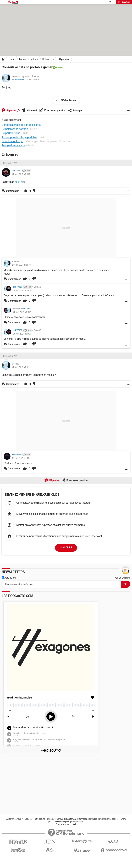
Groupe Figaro (77, 822)
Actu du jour (9, 578)
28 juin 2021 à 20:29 (22, 290)
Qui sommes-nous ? (14, 819)
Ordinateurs (48, 59)
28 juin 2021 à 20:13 (21, 265)
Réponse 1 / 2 (9, 163)
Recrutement (71, 819)
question (124, 2)
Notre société (39, 819)
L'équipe (28, 819)
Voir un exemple (122, 578)
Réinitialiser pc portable (15, 129)
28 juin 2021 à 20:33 (22, 334)
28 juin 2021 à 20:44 (21, 367)
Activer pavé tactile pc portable (19, 137)
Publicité (51, 819)
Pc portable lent (11, 133)
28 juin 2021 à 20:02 (21, 174)
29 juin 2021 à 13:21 (35, 80)
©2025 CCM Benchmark (66, 824)
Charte (123, 819)
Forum (12, 59)
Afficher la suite (68, 100)
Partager (75, 111)
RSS (51, 822)
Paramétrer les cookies (109, 819)
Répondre (54, 480)
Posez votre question (55, 110)
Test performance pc (14, 145)
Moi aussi (32, 110)
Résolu (59, 68)
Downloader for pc (12, 141)
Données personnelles (88, 819)
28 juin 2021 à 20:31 (22, 312)
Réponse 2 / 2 (9, 356)
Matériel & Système (29, 59)
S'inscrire (66, 548)
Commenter (14, 279)
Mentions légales (62, 822)
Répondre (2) (13, 110)
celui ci (19, 182)
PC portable (64, 59)
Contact (60, 819)
